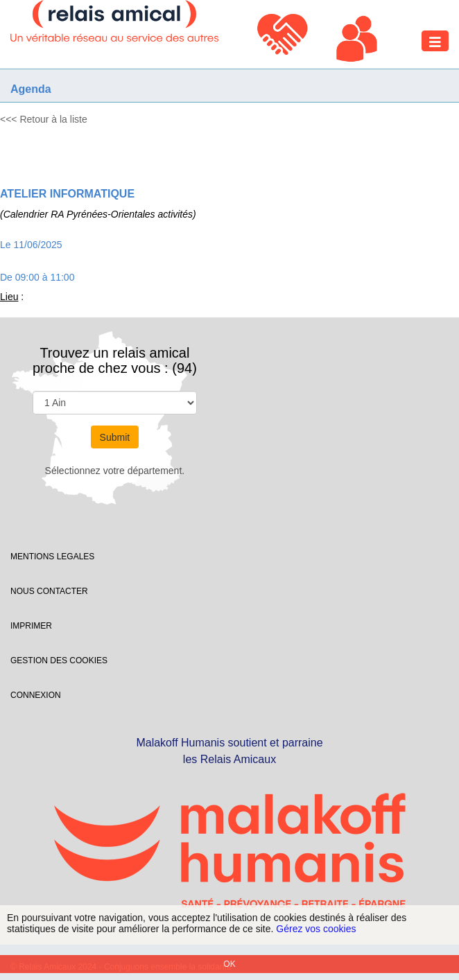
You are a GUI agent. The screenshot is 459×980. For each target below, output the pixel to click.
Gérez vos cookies (316, 929)
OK (229, 964)
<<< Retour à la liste (44, 119)
